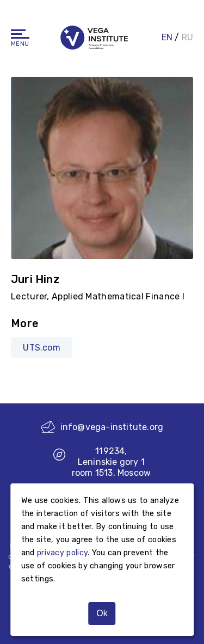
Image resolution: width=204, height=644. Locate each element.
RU (187, 37)
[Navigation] (20, 34)
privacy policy (62, 553)
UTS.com (41, 348)
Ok (102, 613)
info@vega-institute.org (102, 427)
